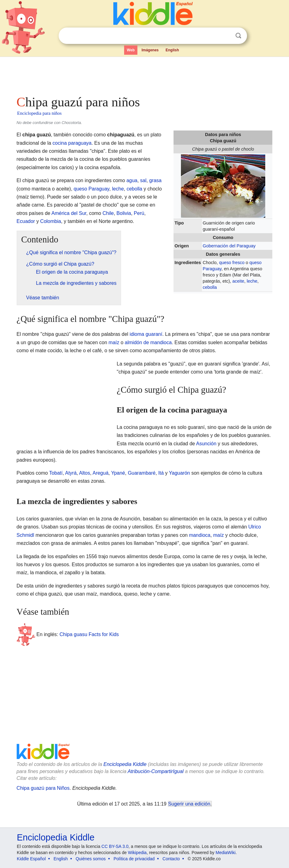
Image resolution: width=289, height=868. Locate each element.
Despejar (226, 36)
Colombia (51, 221)
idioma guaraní (146, 334)
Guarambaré (142, 473)
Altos (85, 473)
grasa (155, 180)
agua (132, 180)
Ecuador (26, 221)
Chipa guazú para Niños (43, 788)
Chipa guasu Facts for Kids (89, 634)
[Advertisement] (145, 74)
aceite (238, 281)
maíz (114, 342)
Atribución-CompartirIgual (155, 771)
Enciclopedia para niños (40, 113)
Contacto (171, 859)
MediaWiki (226, 853)
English (172, 50)
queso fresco (232, 263)
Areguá (101, 473)
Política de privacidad (134, 859)
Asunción (206, 444)
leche (252, 281)
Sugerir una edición (189, 804)
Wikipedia (137, 853)
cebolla (210, 287)
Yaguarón (179, 473)
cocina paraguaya (72, 143)
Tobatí (56, 473)
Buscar (238, 36)
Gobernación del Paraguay (229, 246)
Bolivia (124, 213)
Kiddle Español (31, 859)
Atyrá (71, 473)
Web (131, 50)
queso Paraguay (92, 189)
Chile (108, 213)
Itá (161, 473)
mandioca (200, 535)
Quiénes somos (91, 859)
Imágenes (150, 50)
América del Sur (69, 213)
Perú (139, 213)
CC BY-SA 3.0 (115, 846)
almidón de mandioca (148, 342)
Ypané (118, 473)
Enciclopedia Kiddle (125, 764)
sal (143, 180)
